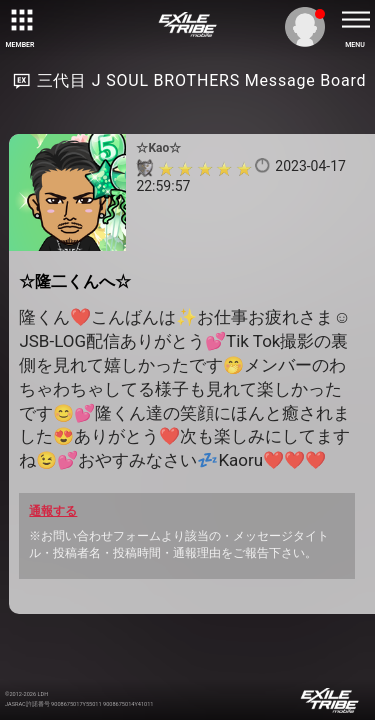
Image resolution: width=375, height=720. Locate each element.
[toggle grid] (20, 20)
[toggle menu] (355, 20)
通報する (53, 511)
